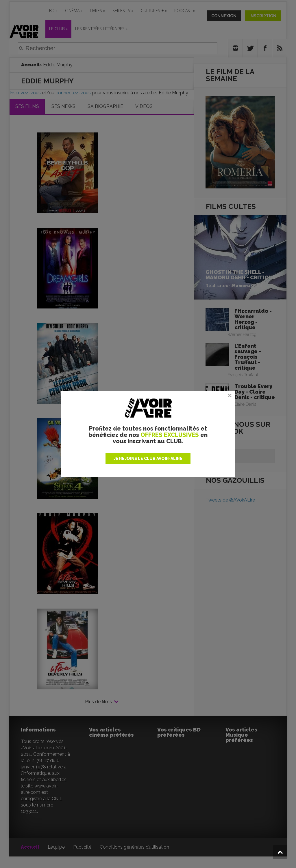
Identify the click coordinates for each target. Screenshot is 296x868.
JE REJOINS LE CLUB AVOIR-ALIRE (148, 459)
